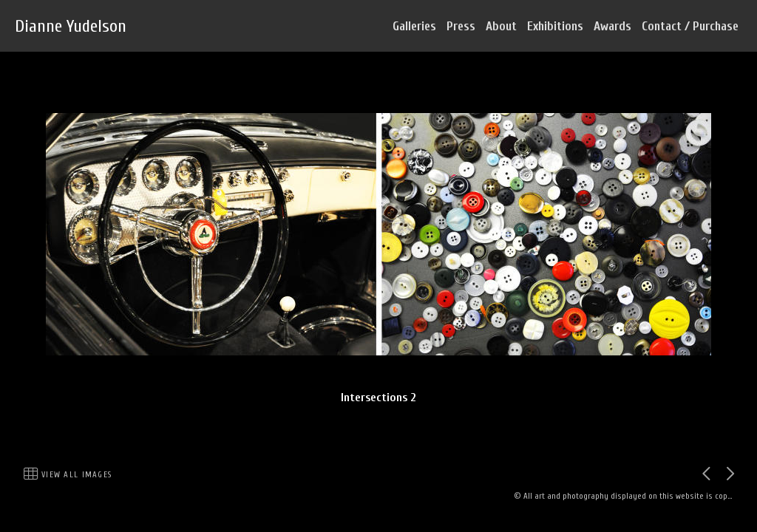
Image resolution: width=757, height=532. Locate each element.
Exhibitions (555, 26)
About (501, 26)
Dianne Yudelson (71, 26)
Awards (612, 26)
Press (461, 26)
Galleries (414, 26)
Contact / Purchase (690, 26)
